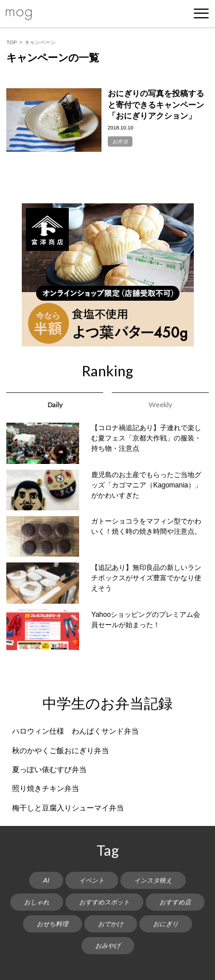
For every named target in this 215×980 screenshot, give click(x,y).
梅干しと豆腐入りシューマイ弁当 (68, 808)
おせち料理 (52, 924)
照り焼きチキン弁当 (46, 788)
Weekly (160, 405)
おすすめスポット (104, 902)
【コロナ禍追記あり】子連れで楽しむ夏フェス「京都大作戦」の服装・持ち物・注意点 (146, 438)
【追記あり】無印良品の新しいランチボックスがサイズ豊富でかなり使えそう (146, 578)
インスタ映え (153, 880)
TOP (11, 42)
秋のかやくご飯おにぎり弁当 (60, 751)
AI (46, 880)
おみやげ (108, 946)
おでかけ (111, 924)
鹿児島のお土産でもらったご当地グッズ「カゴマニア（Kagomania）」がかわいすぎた (146, 485)
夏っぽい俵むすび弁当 (49, 770)
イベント (92, 880)
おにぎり (166, 924)
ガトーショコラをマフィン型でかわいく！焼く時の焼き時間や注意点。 (146, 526)
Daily (55, 405)
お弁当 (120, 141)
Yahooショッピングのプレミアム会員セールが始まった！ (146, 620)
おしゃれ (37, 902)
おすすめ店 (175, 902)
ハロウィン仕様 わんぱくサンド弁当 (75, 731)
